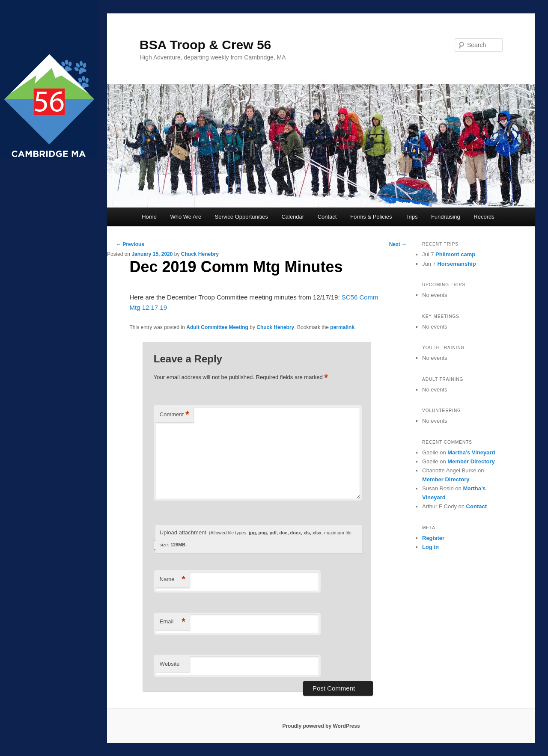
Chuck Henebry (200, 254)
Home (149, 217)
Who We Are (186, 217)
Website (170, 664)
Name (173, 580)
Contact (327, 217)
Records (484, 217)
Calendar (293, 217)
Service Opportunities (241, 217)
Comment (174, 415)
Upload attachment (256, 538)
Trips (411, 217)
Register (433, 538)
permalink (342, 327)
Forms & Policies (371, 217)
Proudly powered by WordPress (321, 726)
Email (173, 622)
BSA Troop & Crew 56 (205, 45)
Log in (430, 547)
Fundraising (446, 217)
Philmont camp (455, 254)
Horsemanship (456, 264)
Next (398, 244)
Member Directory (471, 461)
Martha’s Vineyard (471, 452)
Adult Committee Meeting (217, 327)
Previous (130, 244)
